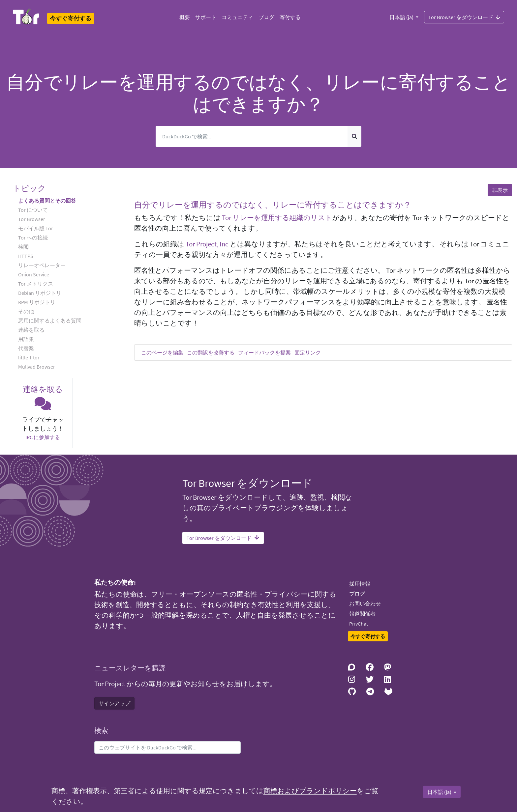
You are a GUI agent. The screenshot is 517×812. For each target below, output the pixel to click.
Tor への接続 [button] (33, 238)
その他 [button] (26, 311)
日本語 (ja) (402, 17)
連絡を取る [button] (31, 330)
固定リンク (308, 352)
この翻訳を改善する (211, 352)
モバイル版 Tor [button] (36, 228)
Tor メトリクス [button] (36, 284)
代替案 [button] (26, 348)
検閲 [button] (23, 247)
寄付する (290, 17)
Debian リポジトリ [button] (40, 293)
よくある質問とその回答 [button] (47, 201)
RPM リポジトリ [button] (37, 302)
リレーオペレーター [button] (42, 265)
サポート (206, 17)
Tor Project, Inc (207, 244)
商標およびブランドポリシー (310, 791)
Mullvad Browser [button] (37, 367)
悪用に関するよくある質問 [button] (50, 321)
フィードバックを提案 (264, 352)
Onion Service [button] (34, 274)
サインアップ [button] (114, 703)
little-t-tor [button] (29, 357)
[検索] (252, 136)
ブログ (266, 17)
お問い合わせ (365, 603)
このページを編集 (162, 352)
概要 (185, 17)
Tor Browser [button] (32, 219)
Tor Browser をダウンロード (464, 17)
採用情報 (360, 584)
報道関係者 (362, 614)
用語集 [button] (26, 339)
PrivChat (359, 624)
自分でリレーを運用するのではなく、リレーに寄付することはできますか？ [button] (273, 205)
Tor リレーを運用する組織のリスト (277, 218)
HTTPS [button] (26, 256)
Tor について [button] (33, 210)
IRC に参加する (43, 437)
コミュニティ (237, 17)
